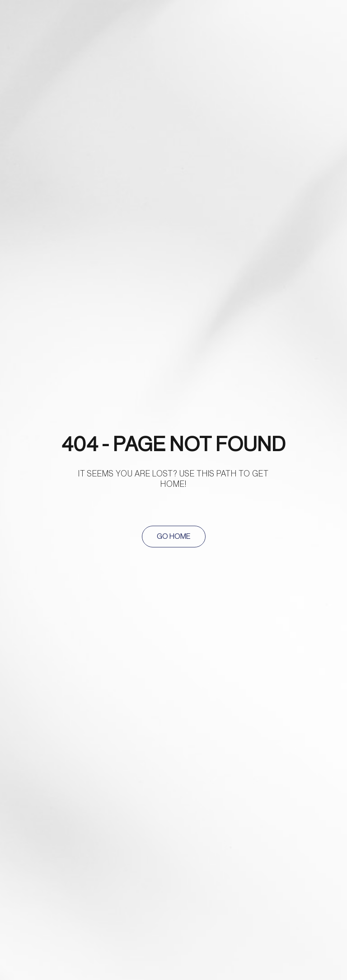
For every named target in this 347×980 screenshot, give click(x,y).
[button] (174, 537)
